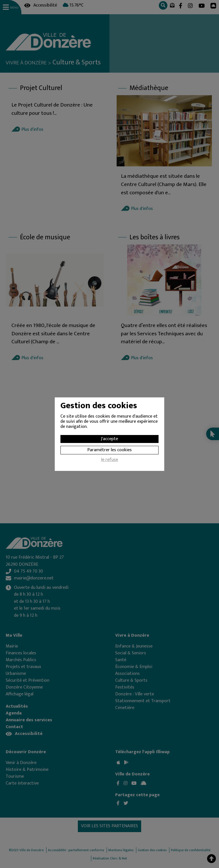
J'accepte (109, 439)
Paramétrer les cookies (109, 450)
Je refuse (109, 460)
